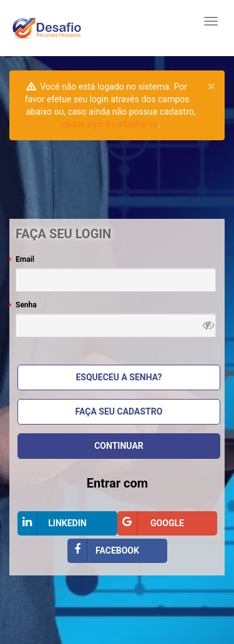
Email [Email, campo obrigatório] (25, 259)
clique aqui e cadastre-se (110, 124)
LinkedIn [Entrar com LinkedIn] (52, 523)
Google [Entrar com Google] (151, 523)
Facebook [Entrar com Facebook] (103, 551)
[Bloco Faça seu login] (117, 397)
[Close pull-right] (212, 86)
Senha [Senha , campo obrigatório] (26, 305)
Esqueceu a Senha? (119, 377)
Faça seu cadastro (119, 411)
